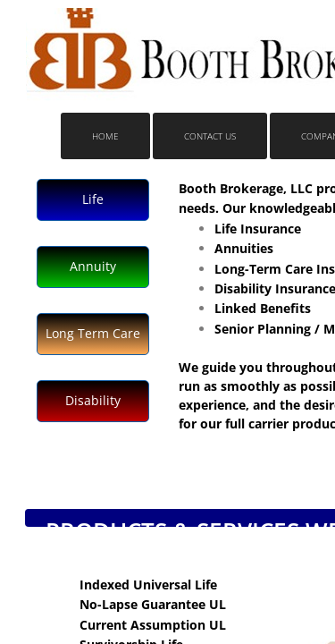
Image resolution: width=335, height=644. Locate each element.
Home (105, 136)
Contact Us (210, 136)
